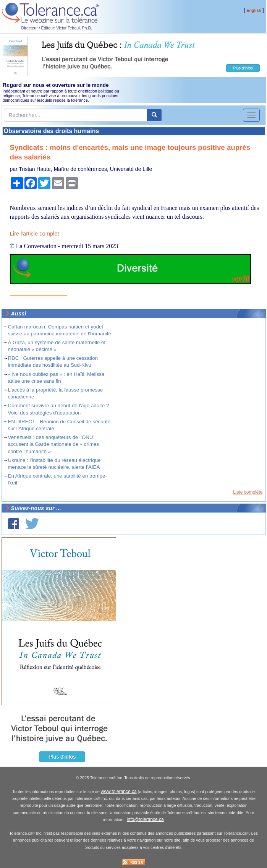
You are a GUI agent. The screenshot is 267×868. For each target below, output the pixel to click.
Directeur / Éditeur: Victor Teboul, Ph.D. (57, 28)
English (254, 10)
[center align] (154, 115)
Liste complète (248, 492)
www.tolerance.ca (119, 792)
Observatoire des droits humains (52, 131)
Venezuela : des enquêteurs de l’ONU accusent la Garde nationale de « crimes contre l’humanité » (54, 444)
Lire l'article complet (35, 234)
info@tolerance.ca (145, 819)
